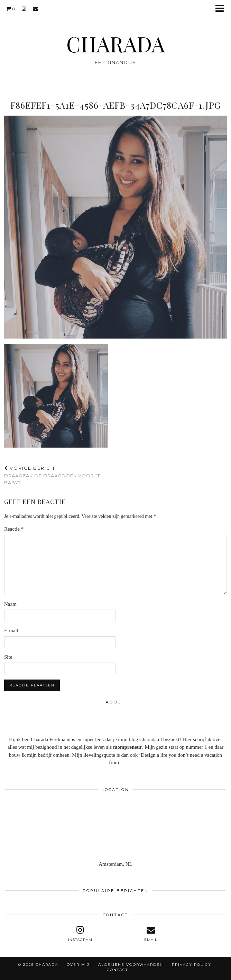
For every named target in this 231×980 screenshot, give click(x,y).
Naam (10, 604)
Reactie (14, 529)
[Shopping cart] (11, 9)
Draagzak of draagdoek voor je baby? (60, 475)
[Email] (36, 9)
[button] (222, 9)
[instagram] (24, 9)
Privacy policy (192, 965)
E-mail (11, 630)
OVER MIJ (78, 965)
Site (8, 657)
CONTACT (117, 970)
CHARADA (116, 44)
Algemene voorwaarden (131, 965)
